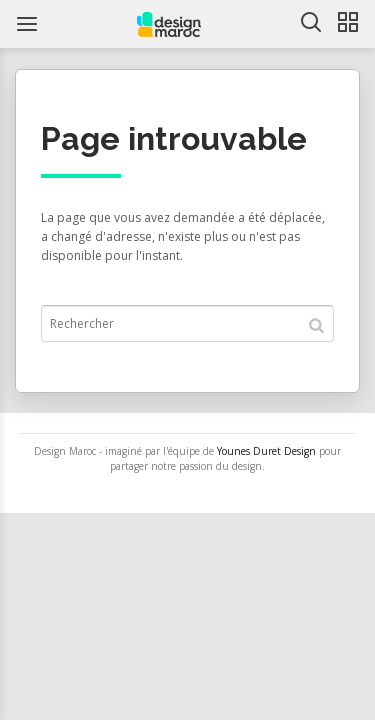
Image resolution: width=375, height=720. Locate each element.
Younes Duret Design (266, 451)
